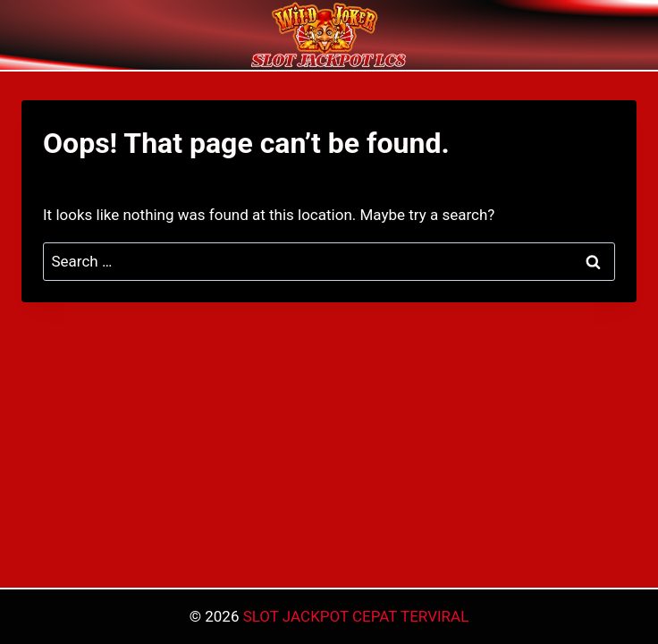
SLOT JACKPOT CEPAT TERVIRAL (356, 616)
